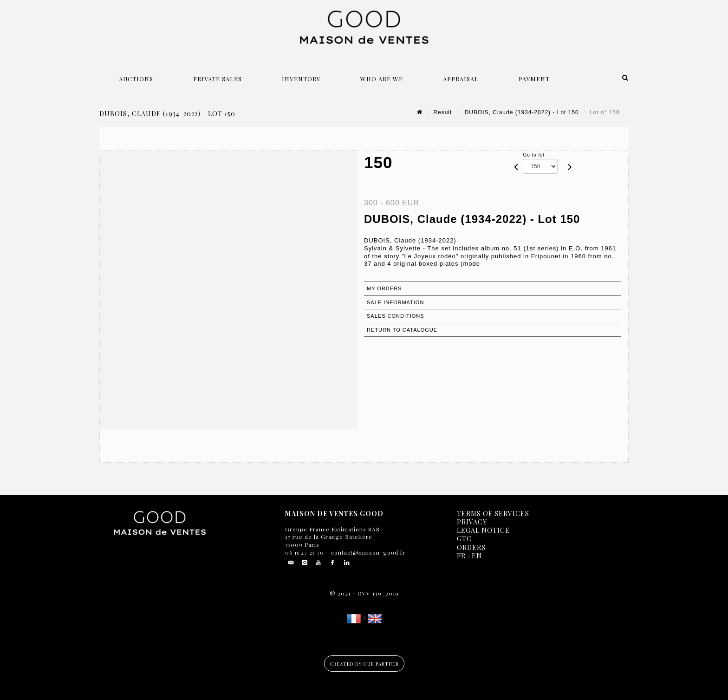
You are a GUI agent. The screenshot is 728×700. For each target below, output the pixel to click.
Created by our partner (364, 664)
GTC (464, 539)
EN (477, 556)
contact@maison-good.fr (367, 552)
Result (442, 112)
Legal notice (483, 530)
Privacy (472, 522)
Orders (471, 547)
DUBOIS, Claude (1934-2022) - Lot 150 (520, 112)
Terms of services (493, 514)
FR (461, 556)
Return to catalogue (402, 330)
